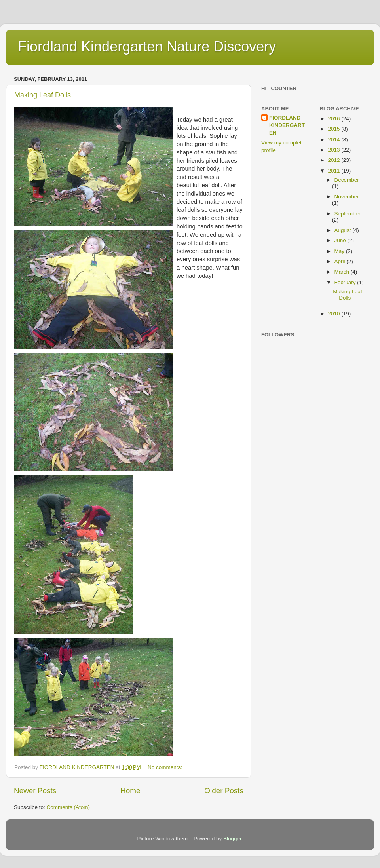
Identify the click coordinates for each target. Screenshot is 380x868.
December (347, 180)
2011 (334, 171)
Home (130, 791)
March (343, 272)
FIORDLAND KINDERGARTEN (287, 125)
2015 (334, 129)
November (347, 197)
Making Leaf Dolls (43, 95)
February (346, 282)
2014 (334, 140)
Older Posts (224, 791)
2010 (334, 314)
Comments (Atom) (68, 807)
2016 (334, 119)
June (341, 240)
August (344, 230)
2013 (334, 150)
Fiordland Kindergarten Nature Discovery (147, 47)
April (341, 261)
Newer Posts (35, 791)
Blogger (232, 839)
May (340, 251)
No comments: (166, 767)
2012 (334, 160)
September (348, 214)
